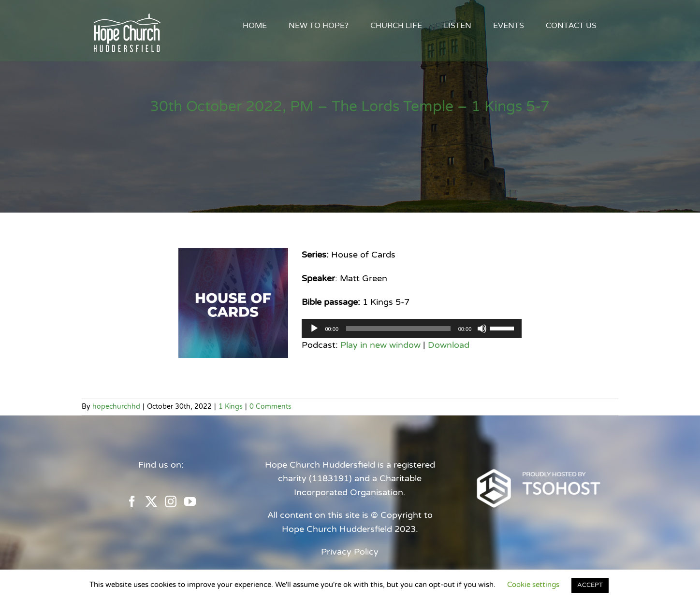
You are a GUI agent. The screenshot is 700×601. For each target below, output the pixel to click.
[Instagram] (171, 501)
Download (449, 345)
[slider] (398, 329)
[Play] (314, 329)
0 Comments (270, 407)
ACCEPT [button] (590, 585)
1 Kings (231, 407)
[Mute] (482, 329)
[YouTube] (190, 501)
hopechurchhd (116, 407)
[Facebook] (132, 501)
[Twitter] (151, 501)
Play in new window (380, 345)
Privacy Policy (350, 552)
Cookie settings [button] (533, 585)
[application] (412, 329)
